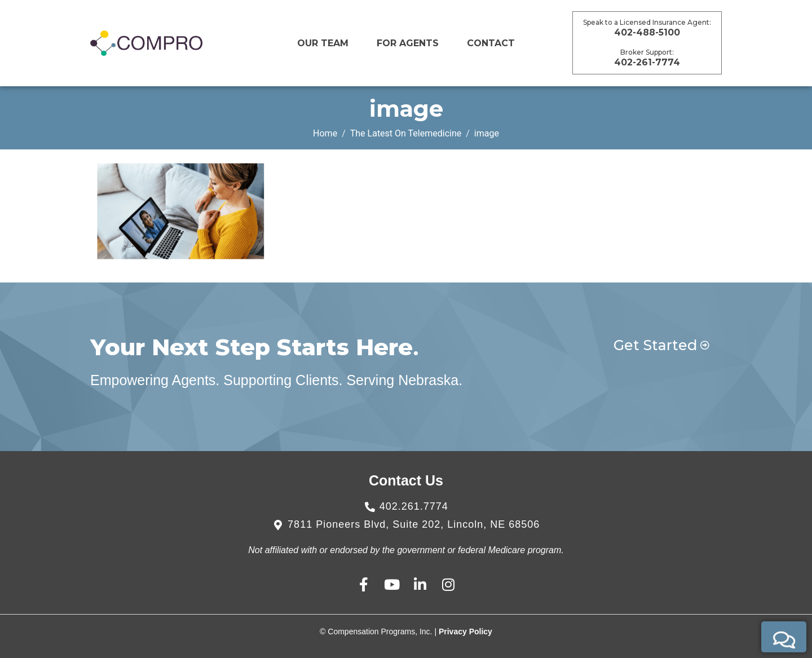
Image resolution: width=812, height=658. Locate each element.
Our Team (323, 43)
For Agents (408, 43)
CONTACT (491, 43)
